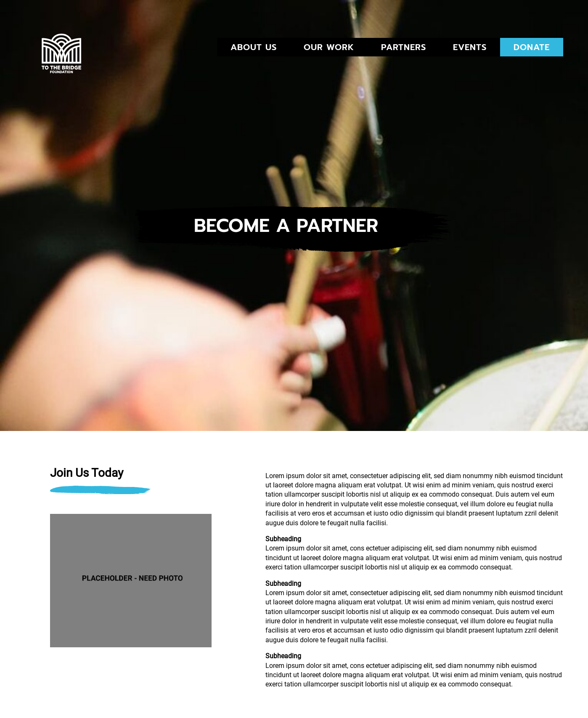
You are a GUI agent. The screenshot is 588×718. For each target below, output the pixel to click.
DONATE (532, 47)
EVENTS (470, 47)
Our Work (329, 47)
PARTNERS (404, 47)
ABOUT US (254, 47)
